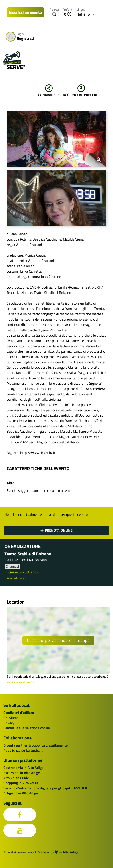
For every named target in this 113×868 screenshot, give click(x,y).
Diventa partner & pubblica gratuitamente (36, 745)
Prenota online (56, 530)
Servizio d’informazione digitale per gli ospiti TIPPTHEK (45, 788)
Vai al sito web (15, 578)
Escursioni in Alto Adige (22, 773)
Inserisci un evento (25, 12)
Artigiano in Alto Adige (21, 793)
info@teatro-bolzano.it (22, 572)
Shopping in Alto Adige (21, 783)
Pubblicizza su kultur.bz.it (23, 750)
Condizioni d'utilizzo (19, 713)
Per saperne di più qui (20, 682)
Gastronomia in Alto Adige (23, 768)
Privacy (9, 723)
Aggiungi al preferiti (81, 91)
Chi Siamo (11, 718)
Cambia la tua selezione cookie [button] (27, 728)
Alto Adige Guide (16, 778)
